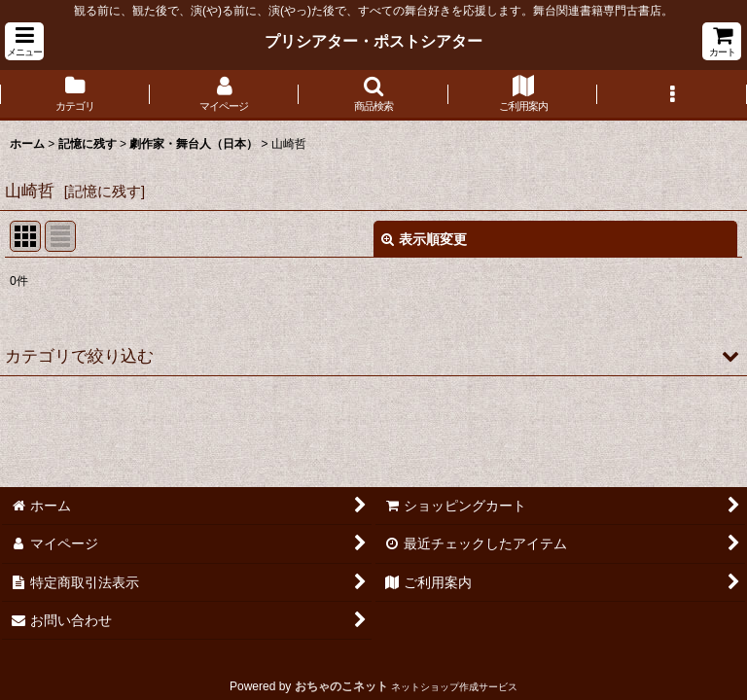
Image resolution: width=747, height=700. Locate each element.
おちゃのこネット (341, 686)
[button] (24, 41)
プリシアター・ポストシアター (373, 41)
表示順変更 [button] (424, 239)
